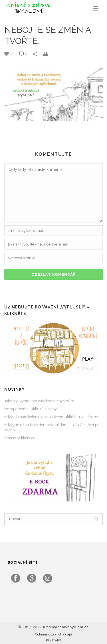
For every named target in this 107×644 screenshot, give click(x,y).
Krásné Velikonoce (20, 438)
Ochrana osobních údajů (53, 634)
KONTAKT (54, 640)
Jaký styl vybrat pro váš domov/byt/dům (39, 401)
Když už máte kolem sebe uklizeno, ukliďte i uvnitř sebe (51, 417)
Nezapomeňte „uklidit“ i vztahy (31, 409)
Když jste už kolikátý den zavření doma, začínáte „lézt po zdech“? (52, 427)
